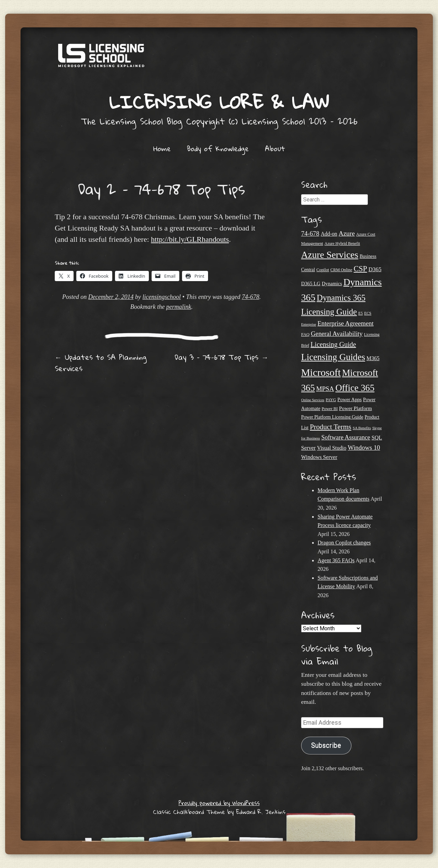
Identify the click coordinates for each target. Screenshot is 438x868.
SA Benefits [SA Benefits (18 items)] (362, 428)
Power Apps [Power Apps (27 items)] (350, 399)
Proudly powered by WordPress (219, 803)
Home (162, 148)
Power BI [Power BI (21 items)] (330, 409)
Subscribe (326, 745)
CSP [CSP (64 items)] (360, 269)
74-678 (251, 297)
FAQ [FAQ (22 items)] (305, 334)
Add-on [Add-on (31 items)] (329, 234)
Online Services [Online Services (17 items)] (313, 400)
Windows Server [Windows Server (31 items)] (319, 457)
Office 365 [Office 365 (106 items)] (355, 388)
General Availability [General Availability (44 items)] (337, 334)
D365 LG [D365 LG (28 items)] (311, 284)
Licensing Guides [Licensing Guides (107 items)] (333, 357)
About (275, 148)
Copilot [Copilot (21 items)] (323, 270)
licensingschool (162, 297)
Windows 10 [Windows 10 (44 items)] (364, 448)
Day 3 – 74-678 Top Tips (221, 357)
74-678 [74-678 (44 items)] (310, 233)
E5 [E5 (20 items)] (360, 313)
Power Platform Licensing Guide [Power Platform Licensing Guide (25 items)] (332, 417)
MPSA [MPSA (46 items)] (325, 389)
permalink (179, 307)
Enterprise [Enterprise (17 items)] (309, 324)
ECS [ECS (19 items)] (368, 313)
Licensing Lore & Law (219, 102)
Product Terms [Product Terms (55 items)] (330, 427)
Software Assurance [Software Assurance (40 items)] (346, 437)
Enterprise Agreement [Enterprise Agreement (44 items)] (346, 323)
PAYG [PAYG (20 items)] (331, 400)
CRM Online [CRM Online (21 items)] (341, 270)
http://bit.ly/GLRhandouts (190, 239)
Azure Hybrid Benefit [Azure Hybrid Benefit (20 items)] (342, 244)
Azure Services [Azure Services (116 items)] (330, 255)
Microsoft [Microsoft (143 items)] (321, 372)
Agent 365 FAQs (336, 560)
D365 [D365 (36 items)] (375, 269)
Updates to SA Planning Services (101, 363)
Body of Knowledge (218, 148)
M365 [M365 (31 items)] (373, 358)
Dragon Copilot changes (344, 543)
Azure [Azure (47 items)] (347, 233)
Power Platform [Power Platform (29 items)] (356, 408)
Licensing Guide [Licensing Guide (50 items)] (333, 344)
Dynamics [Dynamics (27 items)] (332, 284)
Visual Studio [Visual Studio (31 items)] (332, 448)
